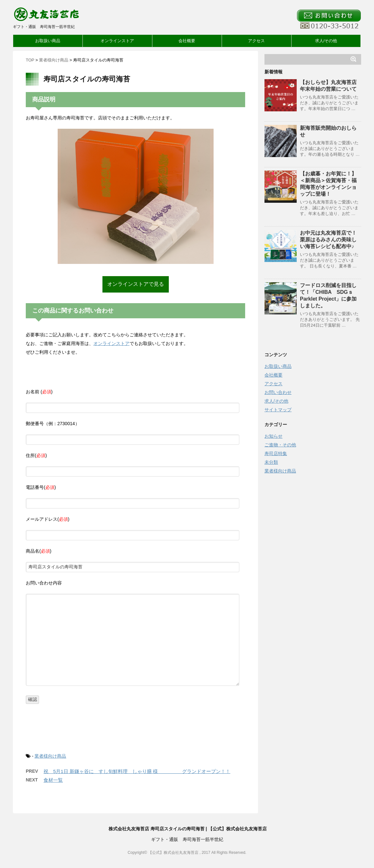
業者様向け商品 (50, 756)
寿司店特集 (276, 453)
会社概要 (187, 41)
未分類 (271, 462)
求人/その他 (326, 41)
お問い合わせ (278, 392)
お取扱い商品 (48, 41)
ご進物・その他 (280, 445)
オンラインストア (117, 41)
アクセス (256, 41)
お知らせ (273, 436)
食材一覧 (53, 780)
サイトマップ (278, 410)
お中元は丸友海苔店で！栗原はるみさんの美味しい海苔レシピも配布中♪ (328, 240)
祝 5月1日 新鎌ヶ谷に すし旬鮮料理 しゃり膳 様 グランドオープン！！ (137, 771)
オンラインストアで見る (136, 284)
